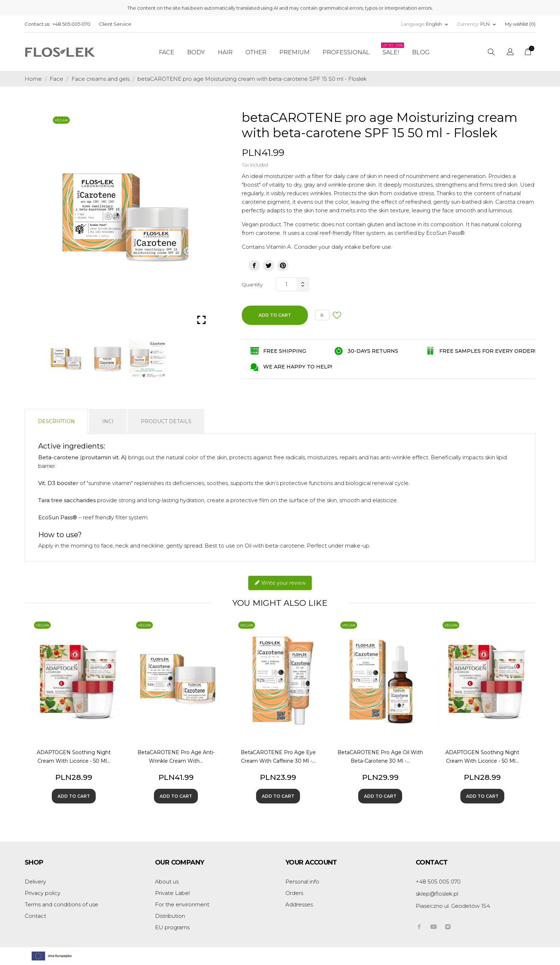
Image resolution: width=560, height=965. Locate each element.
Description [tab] (56, 421)
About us (167, 882)
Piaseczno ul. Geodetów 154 (453, 906)
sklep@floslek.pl (437, 894)
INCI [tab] (108, 421)
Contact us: (37, 24)
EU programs (172, 927)
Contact (35, 916)
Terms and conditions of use (61, 904)
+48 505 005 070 (71, 24)
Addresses (299, 904)
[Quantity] (286, 284)
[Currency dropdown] (488, 24)
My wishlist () (520, 24)
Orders (294, 893)
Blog (421, 52)
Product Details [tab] (166, 421)
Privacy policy (42, 893)
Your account (311, 862)
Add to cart (275, 315)
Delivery (35, 882)
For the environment (182, 904)
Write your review (280, 583)
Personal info (302, 882)
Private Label (172, 893)
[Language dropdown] (437, 24)
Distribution (170, 916)
